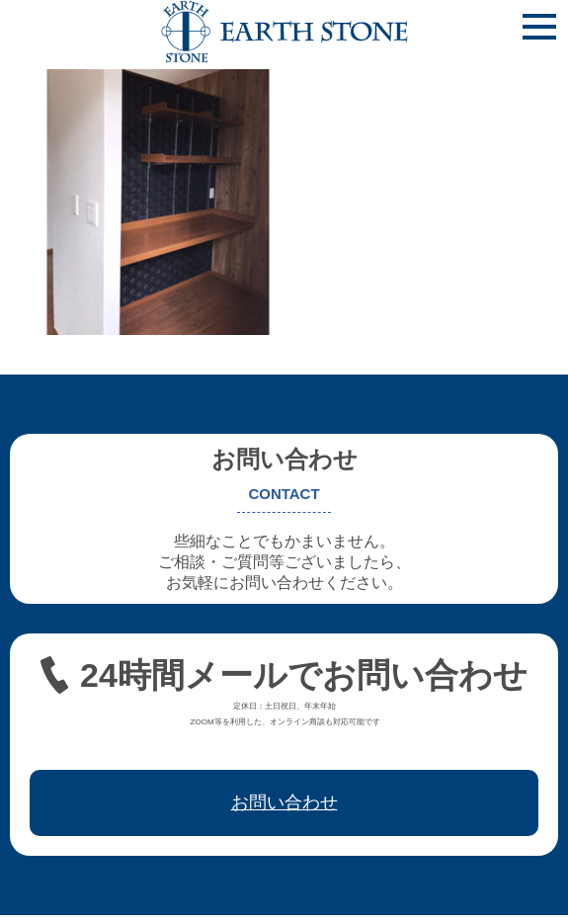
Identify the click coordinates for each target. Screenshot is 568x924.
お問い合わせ (284, 802)
